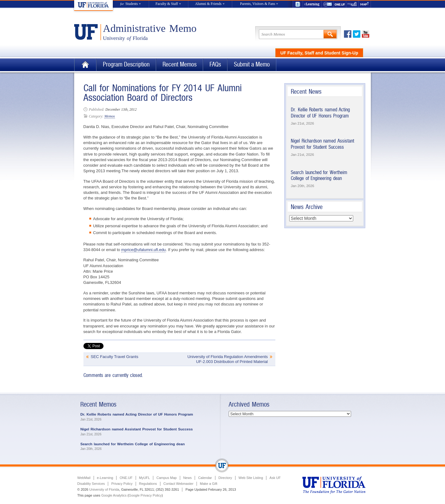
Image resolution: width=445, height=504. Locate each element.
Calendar (205, 478)
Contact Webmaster (178, 484)
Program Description (126, 64)
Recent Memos (180, 64)
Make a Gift (209, 484)
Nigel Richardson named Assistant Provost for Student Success (322, 144)
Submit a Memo (252, 64)
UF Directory (298, 4)
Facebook (348, 34)
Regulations (148, 484)
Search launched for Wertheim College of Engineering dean (319, 175)
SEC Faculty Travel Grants (115, 357)
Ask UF (275, 478)
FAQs (215, 64)
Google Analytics (114, 495)
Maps (365, 4)
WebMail (328, 4)
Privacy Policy (122, 484)
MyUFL (144, 478)
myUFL (352, 4)
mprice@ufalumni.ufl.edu (143, 250)
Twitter (357, 34)
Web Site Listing (251, 478)
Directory (225, 478)
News (188, 478)
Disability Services (91, 484)
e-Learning (312, 4)
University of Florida (104, 489)
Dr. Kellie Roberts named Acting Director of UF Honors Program (320, 113)
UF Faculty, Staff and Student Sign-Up (319, 53)
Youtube (366, 34)
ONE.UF (340, 4)
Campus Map (166, 478)
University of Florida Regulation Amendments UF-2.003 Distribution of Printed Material (227, 359)
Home (85, 65)
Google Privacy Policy (145, 495)
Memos (110, 116)
